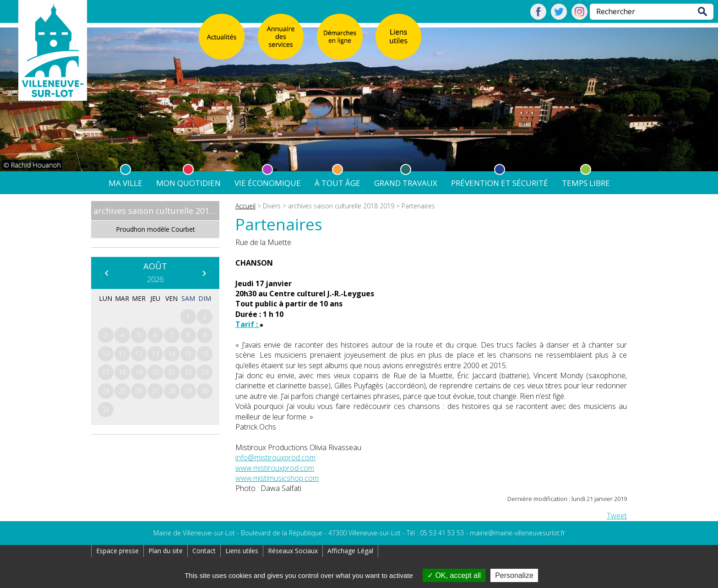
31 (106, 410)
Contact (204, 551)
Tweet (617, 516)
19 (139, 372)
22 (188, 372)
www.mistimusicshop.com (277, 478)
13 (155, 354)
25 (122, 391)
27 (155, 391)
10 (106, 354)
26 (139, 391)
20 (155, 372)
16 (205, 354)
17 (106, 372)
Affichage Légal (350, 551)
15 (188, 354)
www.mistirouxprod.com (275, 468)
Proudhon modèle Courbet (155, 229)
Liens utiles (242, 551)
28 (172, 391)
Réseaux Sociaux (293, 551)
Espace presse (117, 551)
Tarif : (249, 324)
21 (172, 372)
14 (172, 354)
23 (205, 372)
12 (139, 354)
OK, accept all (454, 575)
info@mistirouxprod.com (275, 457)
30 (205, 391)
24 (106, 391)
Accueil (245, 206)
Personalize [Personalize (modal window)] (514, 575)
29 (188, 391)
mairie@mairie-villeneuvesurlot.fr (517, 533)
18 (122, 372)
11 (122, 354)
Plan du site (166, 551)
